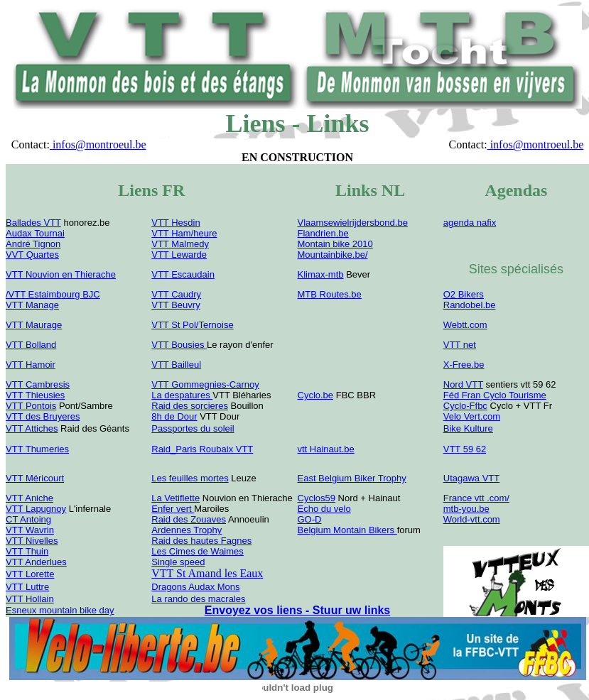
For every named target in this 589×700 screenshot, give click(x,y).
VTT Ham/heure (184, 233)
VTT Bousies (179, 345)
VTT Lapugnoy (36, 509)
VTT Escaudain (183, 274)
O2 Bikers (464, 294)
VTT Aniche (29, 498)
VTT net (460, 345)
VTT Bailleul (176, 365)
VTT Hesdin (175, 223)
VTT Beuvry (175, 305)
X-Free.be (464, 365)
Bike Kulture (468, 428)
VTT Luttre (27, 587)
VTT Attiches (32, 428)
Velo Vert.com (472, 416)
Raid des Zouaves (189, 519)
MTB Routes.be (330, 294)
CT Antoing (28, 519)
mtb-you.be (466, 509)
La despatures (182, 395)
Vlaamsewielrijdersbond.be (353, 223)
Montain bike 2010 (335, 244)
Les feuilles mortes (190, 478)
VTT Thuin (27, 551)
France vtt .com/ (476, 498)
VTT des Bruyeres (43, 416)
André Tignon (33, 244)
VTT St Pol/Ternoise (192, 325)
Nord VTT (463, 384)
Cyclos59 (317, 498)
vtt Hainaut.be (326, 449)
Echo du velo (324, 509)
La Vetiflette (175, 498)
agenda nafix (470, 223)
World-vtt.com (472, 519)
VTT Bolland (31, 345)
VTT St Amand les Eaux (207, 573)
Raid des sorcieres (190, 406)
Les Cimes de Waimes (198, 551)
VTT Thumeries (37, 449)
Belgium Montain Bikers (347, 530)
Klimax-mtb (321, 274)
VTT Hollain (30, 599)
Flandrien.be (323, 233)
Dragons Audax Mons (195, 587)
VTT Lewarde (179, 255)
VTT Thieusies (35, 395)
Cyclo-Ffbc (465, 406)
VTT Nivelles (32, 541)
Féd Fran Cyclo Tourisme (495, 395)
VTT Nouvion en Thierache (61, 274)
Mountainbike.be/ (333, 255)
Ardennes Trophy (187, 530)
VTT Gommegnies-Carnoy (205, 384)
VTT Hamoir (31, 365)
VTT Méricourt (35, 478)
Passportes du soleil (193, 428)
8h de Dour (174, 416)
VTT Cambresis (38, 384)
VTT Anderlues (36, 562)
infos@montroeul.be (98, 144)
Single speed (178, 562)
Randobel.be (470, 305)
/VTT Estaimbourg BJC (53, 294)
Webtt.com (465, 325)
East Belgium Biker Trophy (352, 478)
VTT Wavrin (30, 530)
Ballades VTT (33, 223)
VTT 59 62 (465, 449)
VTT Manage (32, 305)
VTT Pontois (31, 406)
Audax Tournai (35, 233)
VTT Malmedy (180, 244)
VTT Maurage (34, 325)
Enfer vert (173, 509)
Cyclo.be (316, 395)
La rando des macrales (198, 599)
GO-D (310, 519)
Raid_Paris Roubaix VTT (202, 449)
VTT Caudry (176, 294)
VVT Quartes (32, 255)
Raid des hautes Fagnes (201, 541)
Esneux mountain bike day (60, 610)
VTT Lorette (30, 574)
